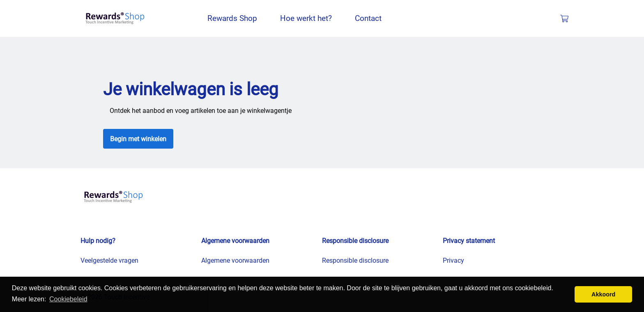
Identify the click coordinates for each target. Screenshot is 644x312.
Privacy (453, 260)
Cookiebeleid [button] (68, 299)
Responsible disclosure (355, 260)
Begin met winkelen (138, 139)
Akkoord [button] (603, 294)
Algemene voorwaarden (235, 260)
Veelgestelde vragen (109, 260)
